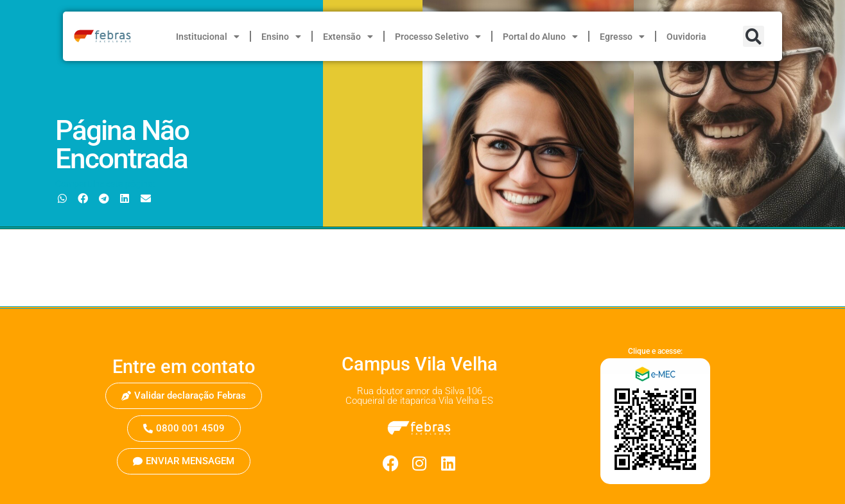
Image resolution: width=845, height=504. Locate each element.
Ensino (281, 37)
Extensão (348, 37)
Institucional (208, 37)
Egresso (622, 37)
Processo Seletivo (438, 37)
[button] (754, 36)
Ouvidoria (686, 37)
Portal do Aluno (540, 37)
